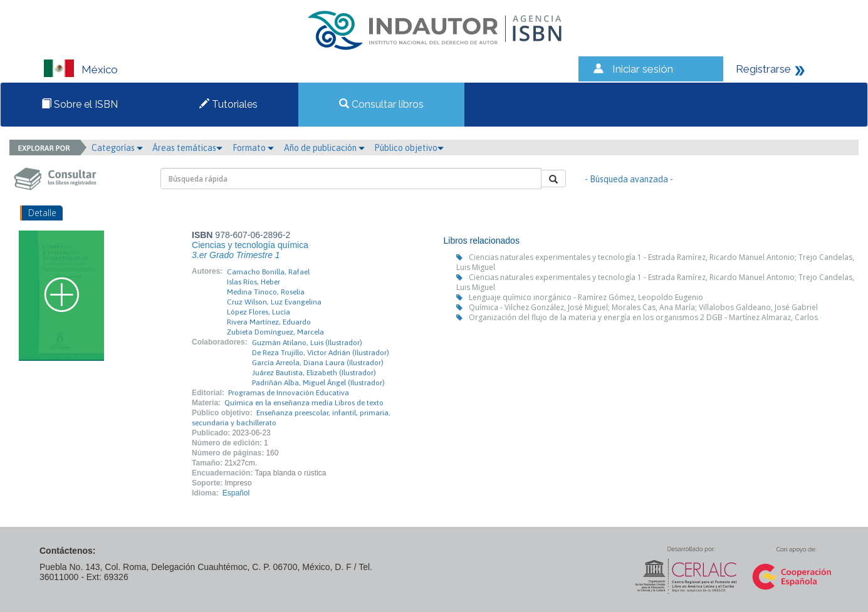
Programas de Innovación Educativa (289, 393)
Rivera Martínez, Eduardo (269, 322)
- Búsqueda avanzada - (629, 179)
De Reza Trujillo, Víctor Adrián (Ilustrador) (321, 353)
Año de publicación (324, 148)
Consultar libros (381, 104)
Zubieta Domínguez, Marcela (275, 332)
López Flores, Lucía (259, 312)
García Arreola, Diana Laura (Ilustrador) (318, 363)
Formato (253, 148)
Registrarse (763, 69)
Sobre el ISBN (80, 104)
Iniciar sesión (643, 69)
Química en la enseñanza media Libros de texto (304, 403)
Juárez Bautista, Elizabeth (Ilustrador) (314, 373)
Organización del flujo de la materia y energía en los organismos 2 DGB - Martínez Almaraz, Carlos (643, 317)
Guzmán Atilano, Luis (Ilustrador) (307, 343)
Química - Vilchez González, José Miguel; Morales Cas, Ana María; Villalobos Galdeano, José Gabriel (643, 307)
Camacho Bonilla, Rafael (268, 272)
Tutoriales (228, 104)
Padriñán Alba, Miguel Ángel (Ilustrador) (318, 383)
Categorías (117, 148)
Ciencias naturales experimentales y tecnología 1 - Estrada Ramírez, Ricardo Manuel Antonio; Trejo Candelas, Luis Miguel (655, 262)
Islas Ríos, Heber (254, 282)
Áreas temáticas (187, 148)
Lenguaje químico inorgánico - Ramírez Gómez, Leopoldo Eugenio (586, 297)
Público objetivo (409, 148)
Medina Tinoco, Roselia (266, 292)
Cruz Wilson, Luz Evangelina (274, 302)
